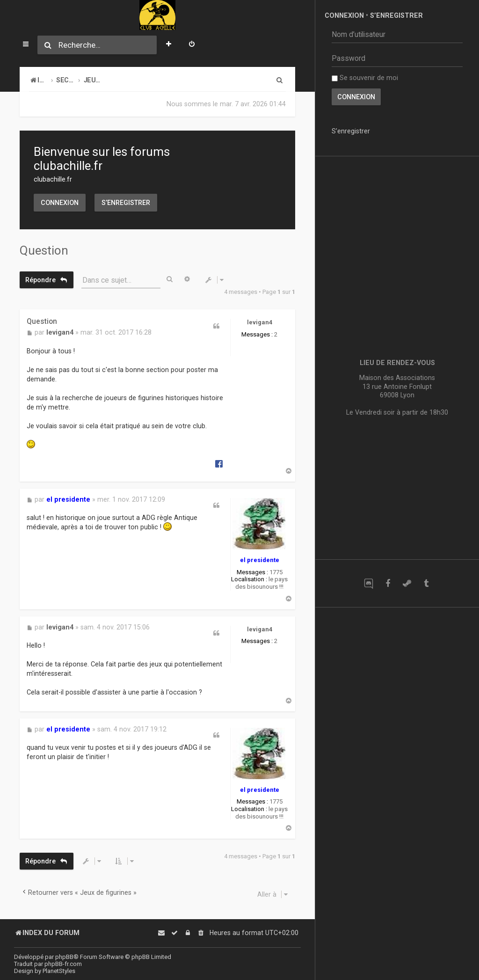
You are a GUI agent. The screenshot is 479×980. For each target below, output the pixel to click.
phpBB (64, 957)
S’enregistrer (126, 203)
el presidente (260, 560)
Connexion (60, 203)
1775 (276, 572)
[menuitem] (192, 45)
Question (44, 250)
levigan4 (260, 322)
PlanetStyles (59, 971)
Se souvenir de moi (365, 78)
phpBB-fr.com (63, 964)
